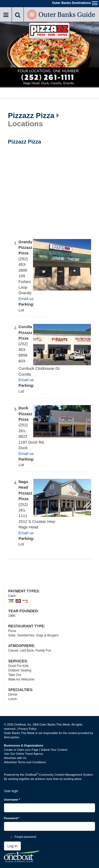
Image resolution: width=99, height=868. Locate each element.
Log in (12, 846)
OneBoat (32, 775)
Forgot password (25, 837)
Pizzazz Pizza (31, 116)
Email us (26, 299)
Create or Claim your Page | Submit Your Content (36, 750)
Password (12, 818)
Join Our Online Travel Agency (24, 754)
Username (12, 800)
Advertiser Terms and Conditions (25, 762)
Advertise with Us (15, 758)
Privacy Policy (27, 729)
